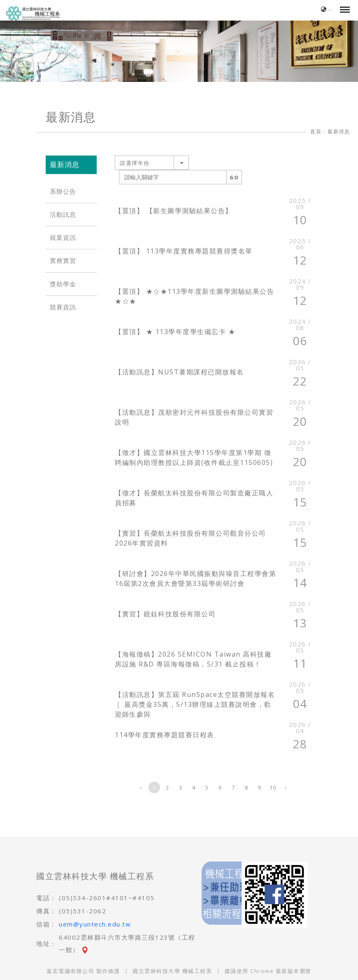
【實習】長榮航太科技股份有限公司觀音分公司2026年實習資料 (191, 538)
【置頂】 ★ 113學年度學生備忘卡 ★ (175, 332)
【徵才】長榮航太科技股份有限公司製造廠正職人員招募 (194, 498)
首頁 (316, 131)
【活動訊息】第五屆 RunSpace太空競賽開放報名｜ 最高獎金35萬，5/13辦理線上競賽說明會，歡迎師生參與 (195, 704)
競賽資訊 (63, 307)
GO (234, 178)
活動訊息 (63, 215)
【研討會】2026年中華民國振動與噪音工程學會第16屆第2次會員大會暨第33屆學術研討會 (195, 578)
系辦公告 (63, 192)
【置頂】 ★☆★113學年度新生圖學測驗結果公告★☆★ (194, 296)
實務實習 (63, 261)
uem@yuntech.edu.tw (95, 924)
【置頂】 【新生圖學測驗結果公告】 (174, 211)
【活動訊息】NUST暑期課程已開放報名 (179, 372)
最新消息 (339, 131)
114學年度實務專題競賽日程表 (165, 735)
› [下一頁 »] (286, 787)
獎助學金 (63, 284)
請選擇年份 (135, 163)
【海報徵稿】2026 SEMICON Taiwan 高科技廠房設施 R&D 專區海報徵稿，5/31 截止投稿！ (193, 659)
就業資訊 (63, 238)
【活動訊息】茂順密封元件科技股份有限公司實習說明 (194, 417)
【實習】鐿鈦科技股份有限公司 (165, 614)
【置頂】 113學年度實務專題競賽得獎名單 (184, 251)
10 (273, 787)
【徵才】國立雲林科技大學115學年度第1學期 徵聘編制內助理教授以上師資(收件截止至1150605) (194, 457)
